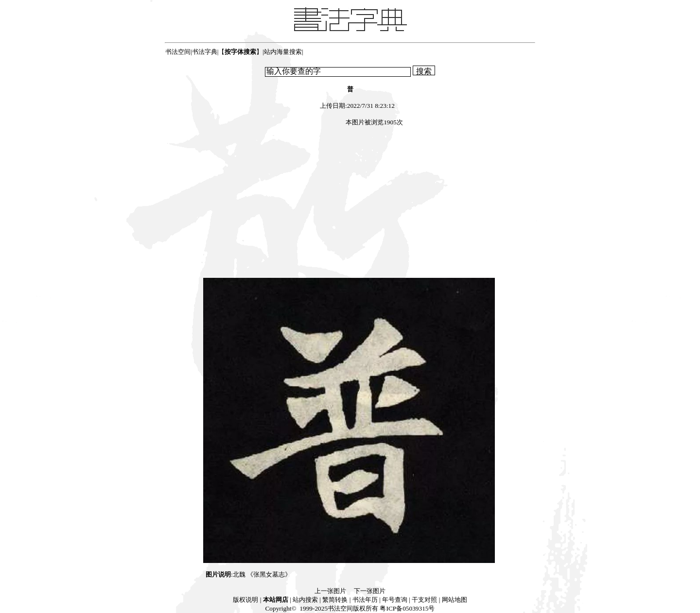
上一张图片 (330, 591)
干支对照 (424, 600)
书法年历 (365, 600)
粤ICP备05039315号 (407, 608)
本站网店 (276, 600)
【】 (240, 52)
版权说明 (245, 600)
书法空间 (178, 52)
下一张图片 (370, 591)
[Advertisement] (350, 204)
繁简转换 (335, 600)
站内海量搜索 (283, 52)
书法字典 (205, 52)
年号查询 (395, 600)
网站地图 (455, 600)
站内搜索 (305, 600)
